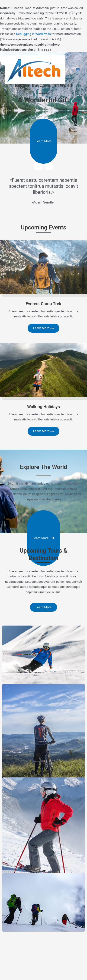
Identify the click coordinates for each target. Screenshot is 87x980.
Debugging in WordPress (33, 34)
